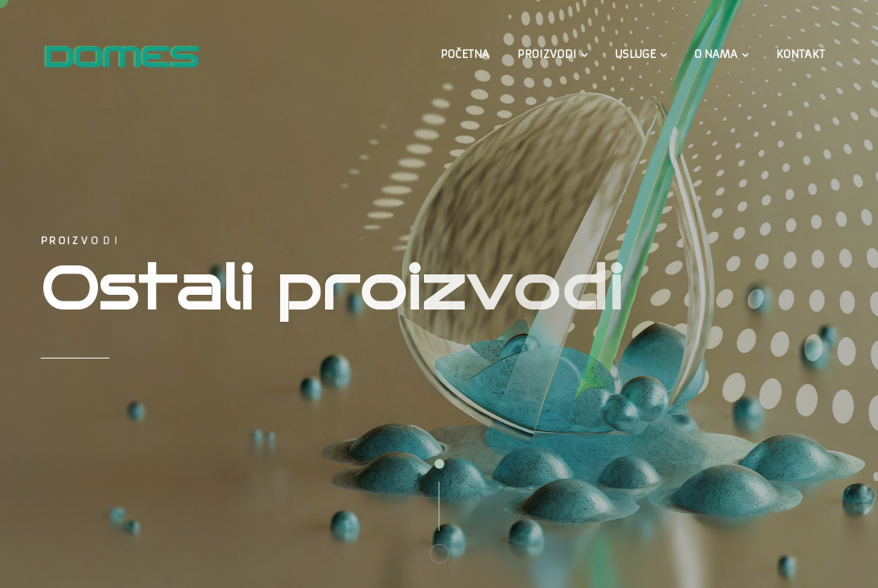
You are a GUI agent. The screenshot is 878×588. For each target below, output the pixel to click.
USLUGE (635, 54)
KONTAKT (800, 54)
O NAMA (716, 54)
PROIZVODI (547, 54)
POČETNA (465, 54)
